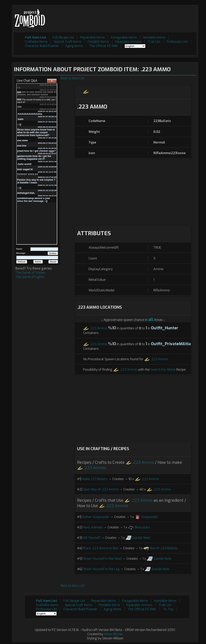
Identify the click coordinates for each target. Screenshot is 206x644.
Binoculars (142, 527)
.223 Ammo (99, 328)
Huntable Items (154, 37)
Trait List (154, 42)
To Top (168, 609)
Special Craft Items (68, 42)
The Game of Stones (30, 273)
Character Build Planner (42, 46)
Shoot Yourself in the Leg (101, 569)
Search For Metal (163, 370)
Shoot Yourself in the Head (102, 559)
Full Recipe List (63, 37)
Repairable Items (93, 37)
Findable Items (98, 42)
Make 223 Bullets (95, 479)
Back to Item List (73, 78)
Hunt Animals (93, 527)
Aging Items (74, 46)
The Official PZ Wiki (103, 46)
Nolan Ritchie (113, 634)
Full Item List (36, 37)
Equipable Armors (128, 42)
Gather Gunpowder (96, 517)
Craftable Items (36, 42)
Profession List (177, 42)
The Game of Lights (30, 277)
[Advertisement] (123, 16)
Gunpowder (150, 517)
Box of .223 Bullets (164, 548)
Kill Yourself (92, 538)
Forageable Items (124, 37)
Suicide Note (141, 538)
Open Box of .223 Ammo (101, 489)
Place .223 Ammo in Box (101, 548)
